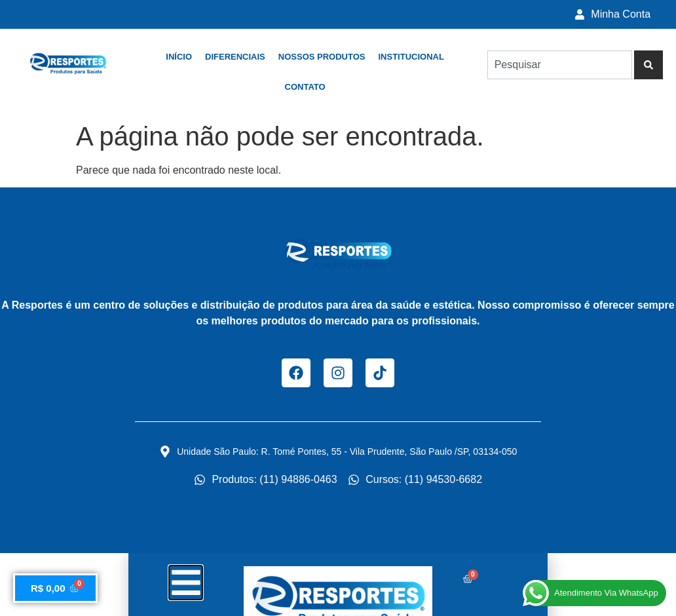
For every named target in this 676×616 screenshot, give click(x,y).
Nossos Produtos (322, 57)
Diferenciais (235, 57)
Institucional (411, 57)
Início (179, 57)
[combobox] (560, 65)
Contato (305, 87)
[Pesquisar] (648, 65)
